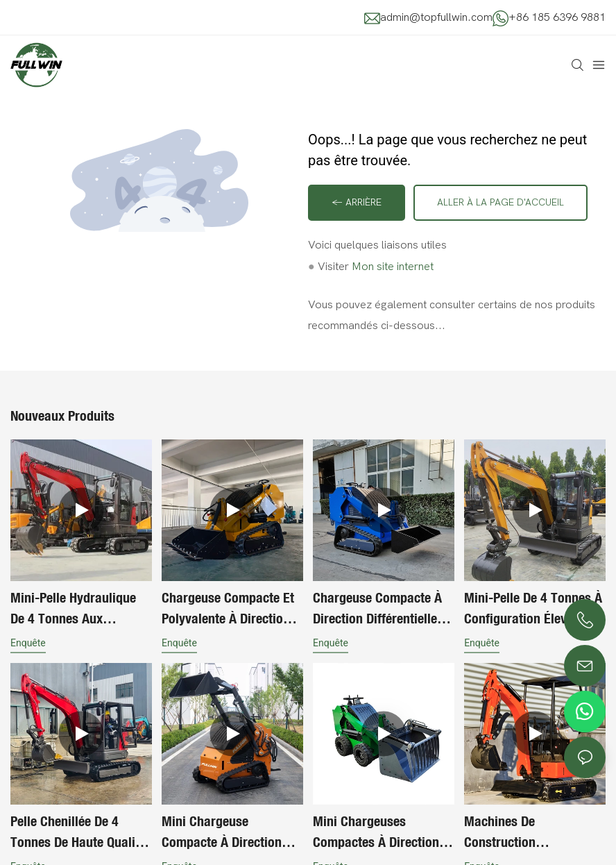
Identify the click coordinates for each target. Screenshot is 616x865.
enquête (28, 643)
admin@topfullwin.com (436, 17)
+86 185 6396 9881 (557, 17)
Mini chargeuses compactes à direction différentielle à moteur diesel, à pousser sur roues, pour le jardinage (376, 832)
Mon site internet (393, 267)
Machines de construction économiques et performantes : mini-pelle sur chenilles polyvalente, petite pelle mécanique (534, 832)
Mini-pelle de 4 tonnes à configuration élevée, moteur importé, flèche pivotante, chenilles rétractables (533, 609)
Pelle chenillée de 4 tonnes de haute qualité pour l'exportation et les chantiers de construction (80, 832)
